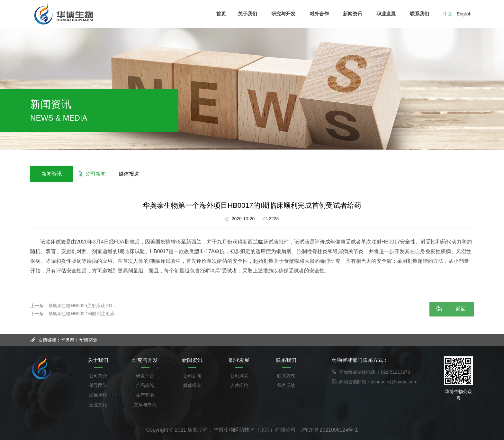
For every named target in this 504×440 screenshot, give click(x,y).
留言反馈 (286, 385)
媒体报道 (129, 174)
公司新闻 (95, 174)
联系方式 (286, 376)
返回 (461, 309)
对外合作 (321, 14)
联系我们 (421, 14)
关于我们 (249, 14)
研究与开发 (285, 14)
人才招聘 (239, 385)
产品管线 (145, 385)
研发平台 (145, 376)
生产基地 (145, 395)
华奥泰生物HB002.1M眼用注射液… (84, 314)
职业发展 (387, 14)
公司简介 (98, 376)
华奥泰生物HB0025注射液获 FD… (82, 306)
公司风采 (239, 376)
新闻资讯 (354, 14)
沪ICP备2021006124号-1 (329, 430)
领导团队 (98, 385)
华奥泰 (67, 340)
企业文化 (98, 405)
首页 (221, 14)
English (464, 14)
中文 (448, 14)
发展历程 (98, 395)
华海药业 (88, 340)
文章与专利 (145, 405)
